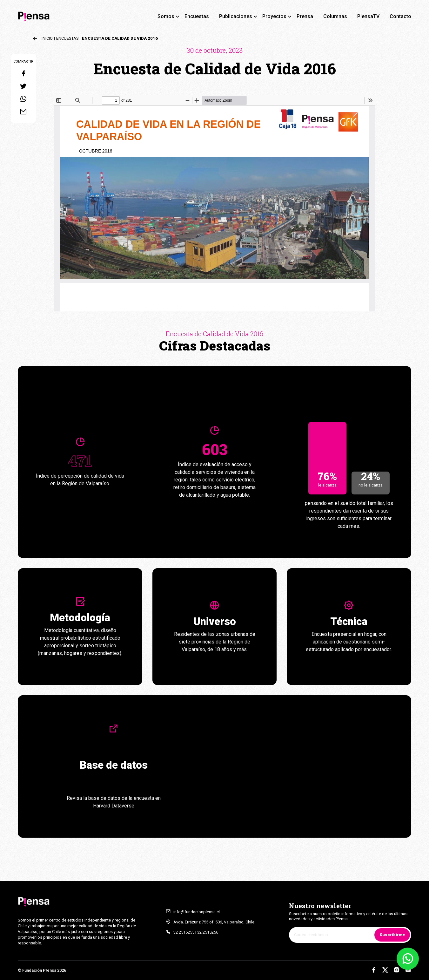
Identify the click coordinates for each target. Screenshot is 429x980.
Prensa (305, 16)
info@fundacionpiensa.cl (197, 912)
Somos (166, 16)
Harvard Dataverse (114, 806)
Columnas (335, 16)
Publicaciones (236, 16)
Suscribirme (392, 935)
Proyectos (274, 16)
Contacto (400, 16)
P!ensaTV (368, 16)
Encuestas (197, 16)
